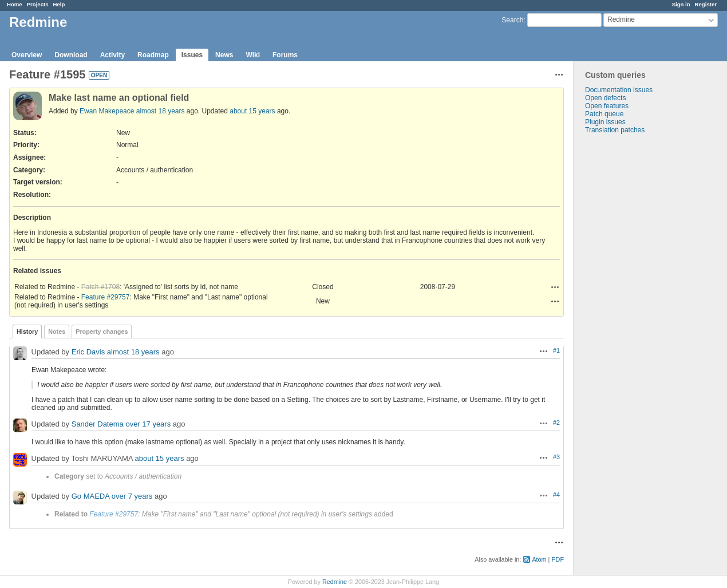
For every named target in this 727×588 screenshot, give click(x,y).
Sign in (681, 4)
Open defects (605, 98)
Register (706, 4)
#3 (556, 457)
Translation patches (615, 130)
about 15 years (252, 111)
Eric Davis (88, 352)
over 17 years (148, 424)
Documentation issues (619, 90)
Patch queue (604, 114)
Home (15, 4)
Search (512, 20)
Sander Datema (98, 424)
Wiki (253, 55)
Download (71, 55)
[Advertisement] (631, 314)
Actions (555, 287)
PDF (558, 559)
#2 (556, 423)
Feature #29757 (106, 297)
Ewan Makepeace (107, 111)
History (27, 332)
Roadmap (153, 55)
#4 (556, 495)
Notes (57, 332)
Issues (192, 55)
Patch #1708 (100, 287)
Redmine (335, 582)
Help (59, 4)
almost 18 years (161, 111)
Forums (285, 55)
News (224, 55)
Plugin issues (605, 122)
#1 (556, 350)
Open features (607, 106)
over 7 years (132, 496)
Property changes (102, 332)
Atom (539, 559)
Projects (38, 4)
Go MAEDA (90, 496)
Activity (112, 55)
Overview (27, 55)
